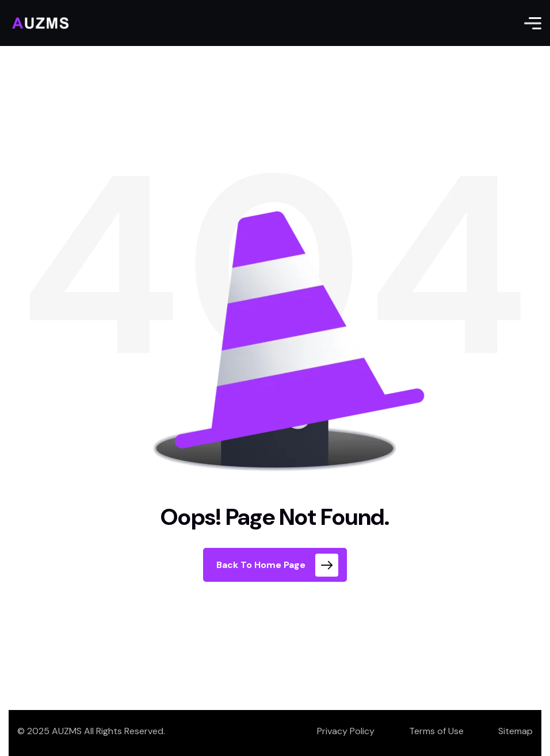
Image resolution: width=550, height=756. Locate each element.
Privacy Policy (346, 731)
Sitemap (515, 731)
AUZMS (67, 731)
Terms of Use (436, 731)
